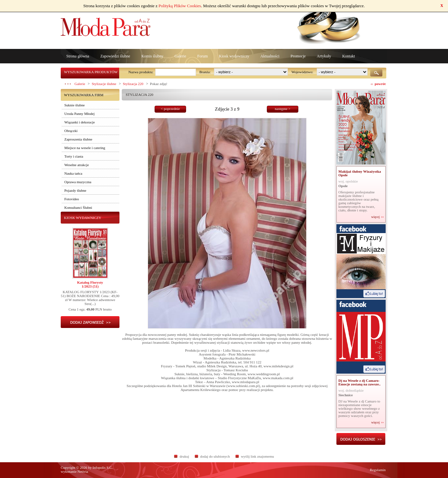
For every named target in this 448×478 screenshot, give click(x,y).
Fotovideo (72, 199)
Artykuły (324, 56)
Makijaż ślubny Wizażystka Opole (360, 173)
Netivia (83, 471)
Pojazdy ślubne (75, 190)
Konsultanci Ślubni (78, 207)
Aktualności (270, 56)
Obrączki (71, 131)
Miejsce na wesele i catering (85, 148)
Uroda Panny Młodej (79, 114)
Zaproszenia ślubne (78, 139)
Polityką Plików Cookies (180, 6)
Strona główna (78, 56)
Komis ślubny (152, 56)
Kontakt (349, 56)
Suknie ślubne (75, 105)
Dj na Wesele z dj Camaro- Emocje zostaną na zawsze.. (360, 382)
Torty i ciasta (74, 156)
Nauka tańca (73, 173)
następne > (282, 109)
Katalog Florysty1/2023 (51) (90, 284)
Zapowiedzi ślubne (115, 56)
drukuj (184, 456)
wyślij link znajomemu (257, 456)
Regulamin (378, 470)
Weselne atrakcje (77, 165)
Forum (203, 56)
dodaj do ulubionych (215, 456)
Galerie (180, 56)
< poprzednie (170, 109)
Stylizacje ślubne (104, 84)
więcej (375, 217)
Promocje (298, 56)
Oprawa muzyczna (78, 182)
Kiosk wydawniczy (234, 56)
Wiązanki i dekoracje (80, 122)
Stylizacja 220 (133, 84)
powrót (380, 84)
